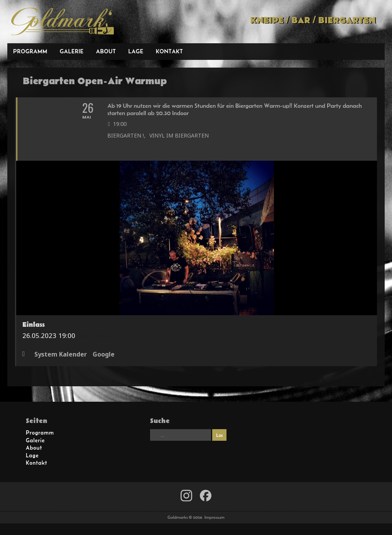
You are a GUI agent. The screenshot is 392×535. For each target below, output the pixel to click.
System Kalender (61, 355)
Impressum (215, 517)
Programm (30, 51)
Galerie (72, 51)
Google (104, 355)
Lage (136, 51)
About (106, 51)
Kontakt (170, 51)
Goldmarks (63, 22)
